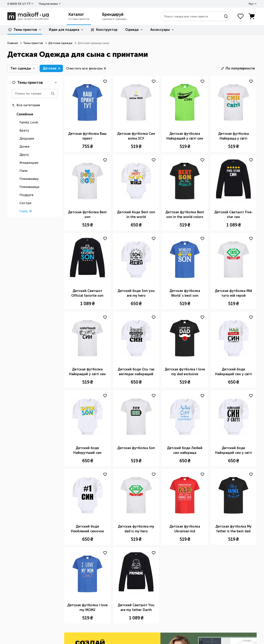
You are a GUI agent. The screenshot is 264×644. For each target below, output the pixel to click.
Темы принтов (23, 30)
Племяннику (29, 179)
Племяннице (29, 187)
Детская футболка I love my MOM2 (87, 608)
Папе (24, 171)
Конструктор (104, 30)
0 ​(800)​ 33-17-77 (19, 4)
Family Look (29, 122)
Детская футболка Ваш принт (87, 136)
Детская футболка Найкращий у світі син (185, 136)
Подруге (26, 195)
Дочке (24, 147)
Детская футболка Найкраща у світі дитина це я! (233, 136)
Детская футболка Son (136, 448)
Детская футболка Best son (87, 215)
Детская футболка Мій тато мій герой (233, 293)
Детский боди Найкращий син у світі (233, 450)
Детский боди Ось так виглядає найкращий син (136, 372)
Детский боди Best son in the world (136, 215)
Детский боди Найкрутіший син (87, 450)
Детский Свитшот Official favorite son (87, 293)
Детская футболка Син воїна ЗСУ (136, 136)
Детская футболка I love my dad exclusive (185, 372)
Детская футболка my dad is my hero (136, 529)
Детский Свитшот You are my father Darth (136, 608)
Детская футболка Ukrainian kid (185, 529)
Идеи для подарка (64, 30)
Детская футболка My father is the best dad (233, 529)
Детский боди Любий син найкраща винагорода (185, 451)
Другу (24, 155)
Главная (13, 43)
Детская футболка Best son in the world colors (185, 215)
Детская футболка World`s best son (185, 293)
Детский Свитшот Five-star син (233, 215)
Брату (24, 130)
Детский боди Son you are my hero (136, 293)
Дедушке (27, 138)
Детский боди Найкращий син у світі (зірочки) (233, 372)
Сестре (25, 203)
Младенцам (29, 163)
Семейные (25, 114)
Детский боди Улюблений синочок (87, 529)
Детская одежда (60, 43)
